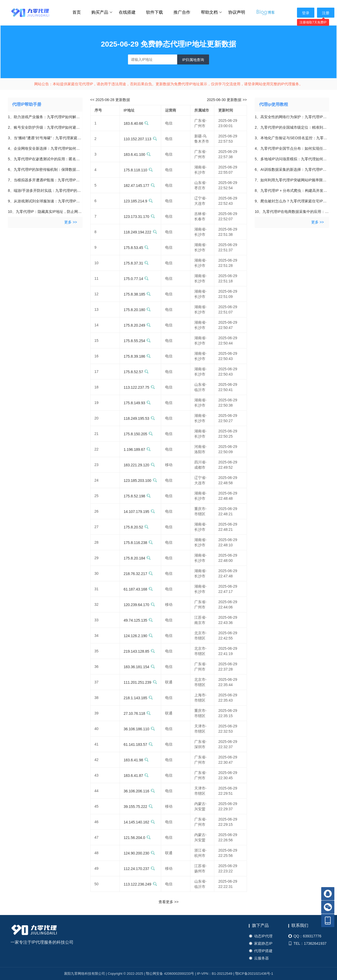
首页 (77, 12)
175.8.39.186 (137, 356)
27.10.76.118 (137, 713)
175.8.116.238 (138, 543)
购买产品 (102, 12)
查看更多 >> (168, 902)
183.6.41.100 (137, 154)
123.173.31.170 (139, 217)
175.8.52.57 (136, 372)
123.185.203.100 (140, 481)
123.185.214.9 (138, 201)
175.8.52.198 (137, 496)
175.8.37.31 (136, 263)
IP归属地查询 (193, 60)
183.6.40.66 (136, 123)
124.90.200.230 (139, 853)
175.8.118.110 (138, 170)
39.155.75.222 (138, 807)
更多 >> (71, 222)
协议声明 (237, 12)
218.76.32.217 (138, 574)
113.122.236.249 (140, 884)
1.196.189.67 (137, 449)
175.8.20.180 (137, 310)
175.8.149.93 (137, 403)
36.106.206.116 (139, 791)
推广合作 (182, 12)
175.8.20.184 (137, 558)
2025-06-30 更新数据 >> (227, 100)
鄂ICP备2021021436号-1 (254, 974)
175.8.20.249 (137, 325)
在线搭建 (127, 12)
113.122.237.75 (139, 387)
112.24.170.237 (139, 869)
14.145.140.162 (139, 822)
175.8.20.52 (136, 527)
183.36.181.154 (139, 667)
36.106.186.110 (139, 729)
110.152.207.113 (140, 139)
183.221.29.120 (139, 465)
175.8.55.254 (137, 341)
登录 (306, 13)
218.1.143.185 (138, 698)
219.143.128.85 (139, 651)
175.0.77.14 (136, 279)
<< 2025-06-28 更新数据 (110, 100)
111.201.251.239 (140, 682)
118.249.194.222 (140, 232)
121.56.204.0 (137, 838)
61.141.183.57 (138, 744)
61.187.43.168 (138, 589)
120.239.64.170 (139, 605)
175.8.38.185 (137, 294)
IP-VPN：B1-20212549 (215, 974)
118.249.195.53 (139, 418)
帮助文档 (212, 12)
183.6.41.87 (136, 776)
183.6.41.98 (136, 760)
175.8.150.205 (138, 434)
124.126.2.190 (138, 636)
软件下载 (155, 12)
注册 (326, 13)
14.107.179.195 (139, 512)
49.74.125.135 (138, 620)
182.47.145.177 (139, 186)
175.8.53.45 (136, 248)
